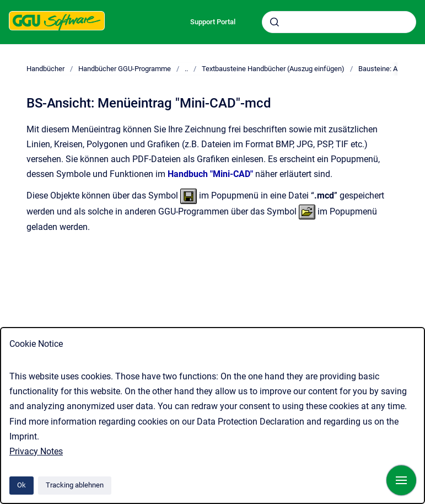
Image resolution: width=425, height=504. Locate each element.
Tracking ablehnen (75, 485)
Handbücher (45, 69)
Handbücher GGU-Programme (125, 69)
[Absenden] (275, 22)
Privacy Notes (36, 451)
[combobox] (339, 22)
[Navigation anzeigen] (401, 480)
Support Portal (213, 22)
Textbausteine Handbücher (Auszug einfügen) (273, 69)
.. (186, 69)
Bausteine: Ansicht (388, 69)
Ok (21, 485)
